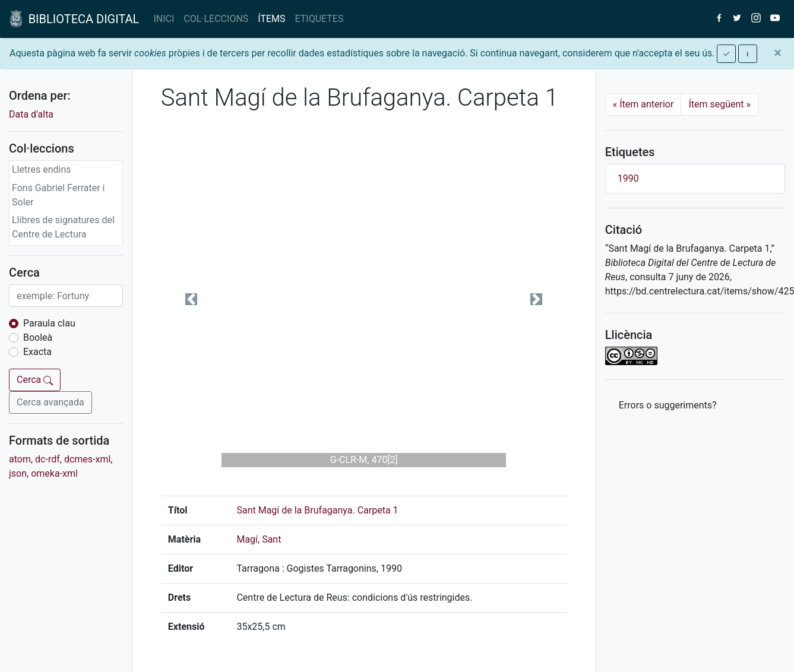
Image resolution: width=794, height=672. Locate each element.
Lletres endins (42, 169)
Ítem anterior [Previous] (643, 104)
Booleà (38, 337)
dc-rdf (48, 459)
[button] (192, 299)
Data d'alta (31, 114)
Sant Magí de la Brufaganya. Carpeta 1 (317, 510)
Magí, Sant (259, 539)
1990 (628, 178)
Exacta (37, 352)
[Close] (778, 53)
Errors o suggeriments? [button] (668, 405)
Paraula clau (49, 323)
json (18, 473)
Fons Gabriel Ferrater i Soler (58, 195)
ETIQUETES (320, 19)
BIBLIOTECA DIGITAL (74, 19)
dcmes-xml (87, 459)
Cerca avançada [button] (50, 402)
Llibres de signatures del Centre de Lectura (63, 227)
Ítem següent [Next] (719, 104)
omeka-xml (54, 473)
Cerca (35, 380)
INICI (164, 19)
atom (20, 459)
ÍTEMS (271, 19)
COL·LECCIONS (216, 19)
